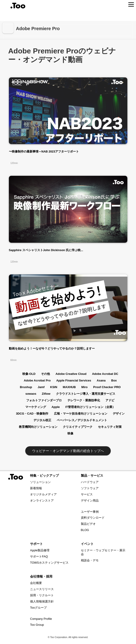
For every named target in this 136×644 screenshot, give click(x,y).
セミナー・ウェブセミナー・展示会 (103, 552)
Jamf (41, 387)
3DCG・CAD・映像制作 (32, 414)
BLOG (85, 530)
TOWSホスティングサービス (49, 563)
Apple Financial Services (74, 380)
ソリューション (40, 482)
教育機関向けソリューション (38, 427)
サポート (36, 544)
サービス (87, 494)
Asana (101, 380)
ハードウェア (90, 482)
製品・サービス (92, 476)
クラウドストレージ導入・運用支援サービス (86, 394)
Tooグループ (38, 608)
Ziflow (46, 394)
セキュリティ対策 (110, 427)
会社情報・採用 (41, 576)
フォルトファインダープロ (44, 400)
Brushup (26, 387)
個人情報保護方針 (42, 601)
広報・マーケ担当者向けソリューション (81, 414)
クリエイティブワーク (78, 427)
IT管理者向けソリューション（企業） (90, 407)
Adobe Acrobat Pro (37, 380)
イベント (87, 544)
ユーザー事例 (90, 512)
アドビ (110, 400)
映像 (70, 433)
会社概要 (36, 583)
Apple (56, 407)
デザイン (119, 414)
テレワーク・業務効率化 (84, 400)
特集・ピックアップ (44, 476)
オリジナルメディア (43, 494)
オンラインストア (42, 501)
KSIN (54, 387)
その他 (45, 374)
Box (114, 380)
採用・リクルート (42, 595)
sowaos (31, 394)
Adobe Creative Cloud (71, 374)
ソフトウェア (90, 488)
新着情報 (36, 488)
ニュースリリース (42, 589)
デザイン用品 (90, 501)
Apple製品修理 (40, 550)
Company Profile (41, 619)
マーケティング (36, 407)
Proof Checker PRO (107, 387)
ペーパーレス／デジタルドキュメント (82, 420)
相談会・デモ (90, 560)
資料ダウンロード (93, 518)
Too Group (37, 625)
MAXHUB (69, 387)
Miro (84, 387)
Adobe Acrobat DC (105, 374)
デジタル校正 (42, 420)
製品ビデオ (88, 524)
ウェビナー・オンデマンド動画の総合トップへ (68, 451)
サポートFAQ (39, 556)
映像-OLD (29, 374)
